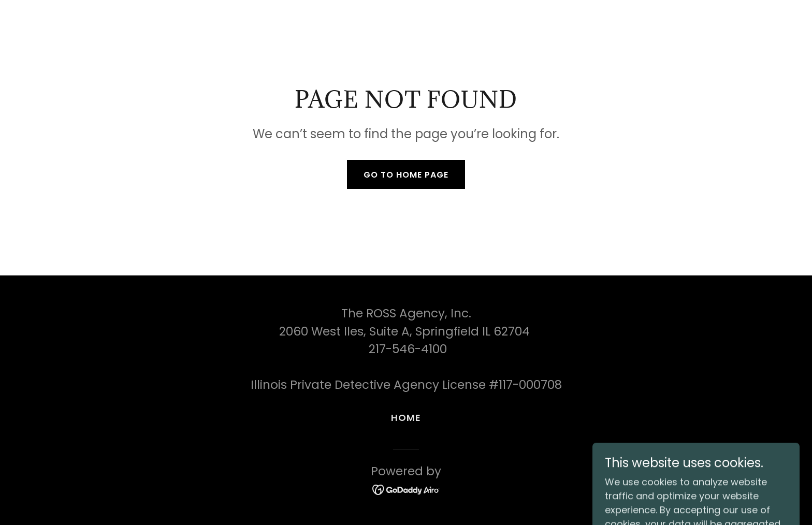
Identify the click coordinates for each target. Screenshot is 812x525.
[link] (406, 489)
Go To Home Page (406, 175)
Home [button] (406, 418)
